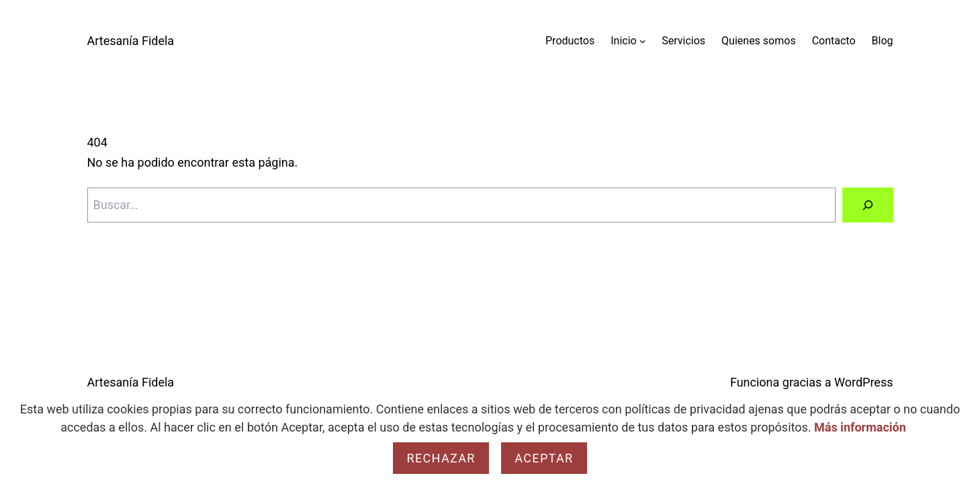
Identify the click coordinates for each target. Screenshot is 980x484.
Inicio (623, 41)
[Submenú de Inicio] (643, 41)
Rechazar (441, 458)
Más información (860, 427)
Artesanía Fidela (131, 41)
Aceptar (544, 458)
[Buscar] (868, 205)
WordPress (863, 382)
